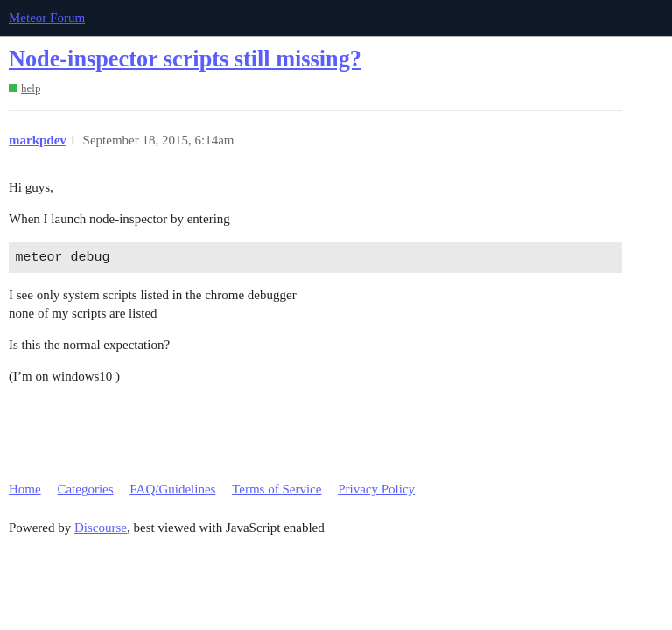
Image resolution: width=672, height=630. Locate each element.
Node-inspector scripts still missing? (185, 59)
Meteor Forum (47, 17)
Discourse (101, 528)
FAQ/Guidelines (172, 489)
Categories (85, 489)
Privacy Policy (376, 489)
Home (25, 489)
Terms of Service (276, 489)
